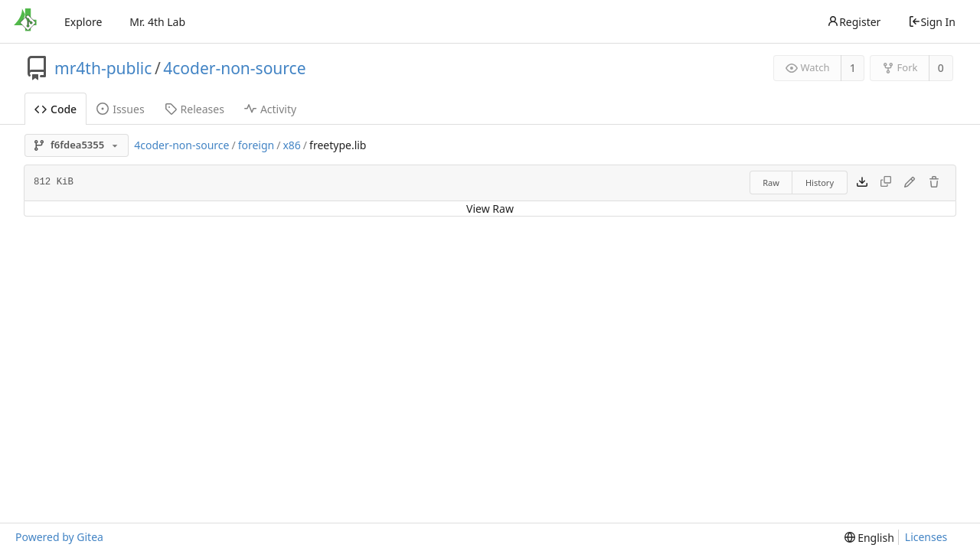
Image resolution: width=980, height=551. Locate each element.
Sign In (932, 22)
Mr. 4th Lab (157, 22)
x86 (291, 145)
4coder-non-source (234, 68)
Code (56, 109)
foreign (256, 145)
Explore (83, 22)
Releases (194, 109)
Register (854, 22)
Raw (771, 183)
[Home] (25, 21)
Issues (120, 109)
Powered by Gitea (59, 537)
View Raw (490, 209)
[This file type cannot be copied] (886, 183)
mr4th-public (103, 68)
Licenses (926, 537)
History (820, 183)
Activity (270, 109)
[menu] (869, 538)
